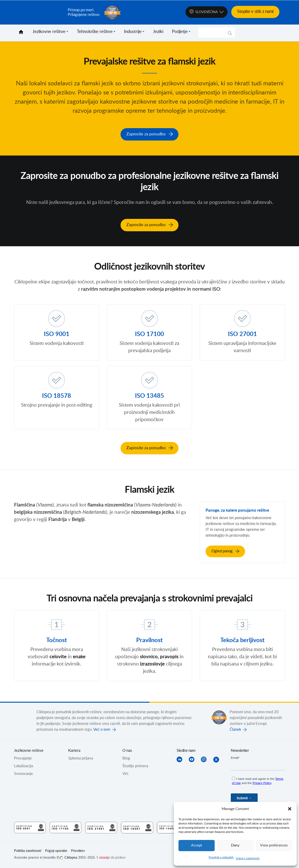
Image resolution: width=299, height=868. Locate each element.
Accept (197, 845)
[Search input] (215, 33)
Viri (125, 774)
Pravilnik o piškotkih (221, 857)
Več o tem (102, 729)
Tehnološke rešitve (95, 32)
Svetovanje (23, 774)
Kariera (74, 750)
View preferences (274, 845)
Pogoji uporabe (56, 851)
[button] (290, 809)
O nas (127, 750)
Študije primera (135, 766)
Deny (235, 845)
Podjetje (180, 32)
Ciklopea (39, 12)
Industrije (133, 32)
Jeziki (158, 32)
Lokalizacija (23, 766)
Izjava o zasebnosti (248, 858)
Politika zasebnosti (28, 851)
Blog (126, 758)
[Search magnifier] (230, 35)
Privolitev (78, 851)
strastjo (105, 858)
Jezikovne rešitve (49, 32)
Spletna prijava (81, 758)
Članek (235, 729)
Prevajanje (23, 758)
